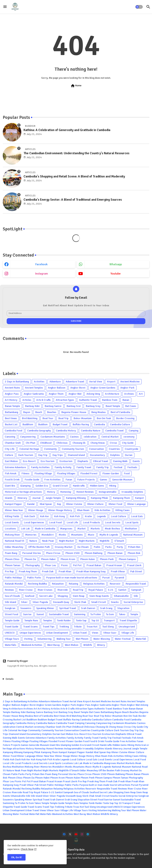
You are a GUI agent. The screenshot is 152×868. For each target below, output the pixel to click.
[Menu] (5, 7)
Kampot (139, 498)
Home (76, 86)
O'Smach (119, 541)
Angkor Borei (78, 388)
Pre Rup (9, 571)
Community (50, 449)
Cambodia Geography (39, 431)
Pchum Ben (134, 547)
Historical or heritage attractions (23, 492)
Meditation (131, 529)
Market (81, 529)
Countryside (132, 449)
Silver (24, 602)
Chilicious (62, 443)
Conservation (96, 449)
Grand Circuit (60, 486)
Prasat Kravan (114, 565)
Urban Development (57, 633)
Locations (10, 529)
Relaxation (58, 584)
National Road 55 (15, 541)
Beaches (52, 412)
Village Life (128, 633)
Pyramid (119, 578)
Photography (33, 565)
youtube (116, 274)
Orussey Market (64, 547)
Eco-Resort (29, 461)
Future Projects (86, 480)
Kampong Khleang (76, 498)
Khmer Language (136, 504)
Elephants (83, 461)
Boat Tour (48, 418)
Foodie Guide (32, 480)
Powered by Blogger (15, 661)
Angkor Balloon (57, 388)
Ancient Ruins (12, 388)
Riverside (63, 590)
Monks (62, 535)
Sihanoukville (121, 596)
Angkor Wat (75, 394)
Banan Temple (12, 406)
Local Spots (132, 522)
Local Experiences (34, 522)
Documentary (97, 455)
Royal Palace (96, 590)
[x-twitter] (70, 834)
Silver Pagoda (40, 602)
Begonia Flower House (74, 412)
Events (136, 461)
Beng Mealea (98, 412)
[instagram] (82, 834)
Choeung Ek (79, 443)
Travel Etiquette (128, 620)
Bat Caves (131, 406)
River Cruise (26, 590)
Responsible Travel (136, 584)
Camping (133, 431)
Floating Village (43, 473)
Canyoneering (28, 437)
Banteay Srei (74, 406)
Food (127, 473)
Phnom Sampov (127, 559)
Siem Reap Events (99, 596)
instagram (42, 274)
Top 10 (95, 620)
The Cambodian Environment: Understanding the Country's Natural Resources (76, 153)
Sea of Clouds (12, 596)
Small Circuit (99, 602)
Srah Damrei (88, 608)
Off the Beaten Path (39, 547)
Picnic (64, 565)
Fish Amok (11, 473)
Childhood (46, 443)
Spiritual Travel (68, 608)
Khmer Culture (95, 504)
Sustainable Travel (59, 614)
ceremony (129, 437)
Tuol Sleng (108, 627)
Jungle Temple (53, 498)
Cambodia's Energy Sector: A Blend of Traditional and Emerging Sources (73, 200)
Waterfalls (11, 645)
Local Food (55, 522)
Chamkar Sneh (13, 443)
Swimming (80, 614)
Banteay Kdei (32, 406)
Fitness (25, 473)
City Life (10, 449)
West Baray (54, 645)
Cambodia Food (14, 431)
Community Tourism (73, 449)
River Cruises (45, 590)
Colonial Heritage (29, 449)
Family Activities (40, 467)
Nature (33, 541)
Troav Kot (92, 627)
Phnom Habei (48, 559)
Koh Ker (45, 516)
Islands (9, 498)
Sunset (40, 614)
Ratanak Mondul (14, 584)
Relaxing (73, 584)
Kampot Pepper (13, 504)
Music (91, 535)
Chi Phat (30, 443)
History (51, 492)
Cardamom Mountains (53, 437)
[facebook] (64, 834)
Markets (95, 529)
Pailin (97, 547)
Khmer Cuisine (74, 504)
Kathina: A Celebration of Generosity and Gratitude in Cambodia (67, 130)
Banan (126, 400)
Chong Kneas (98, 443)
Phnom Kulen (87, 559)
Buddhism (28, 424)
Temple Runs (31, 620)
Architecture (112, 394)
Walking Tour (64, 639)
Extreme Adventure (15, 467)
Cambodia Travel (115, 431)
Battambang (11, 412)
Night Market (66, 541)
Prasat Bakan (94, 565)
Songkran (10, 608)
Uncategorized (127, 627)
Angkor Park (127, 388)
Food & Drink (12, 480)
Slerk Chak (80, 602)
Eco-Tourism (47, 461)
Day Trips (58, 455)
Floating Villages (66, 473)
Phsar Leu (50, 565)
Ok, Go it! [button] (16, 857)
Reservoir (115, 584)
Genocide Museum (122, 480)
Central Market (110, 437)
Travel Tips (49, 627)
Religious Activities (94, 584)
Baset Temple (113, 406)
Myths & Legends (109, 535)
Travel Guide (12, 627)
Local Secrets (113, 522)
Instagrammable (108, 492)
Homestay (66, 492)
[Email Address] (76, 313)
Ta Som (110, 614)
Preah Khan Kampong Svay (91, 571)
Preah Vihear (118, 571)
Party (120, 547)
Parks (108, 547)
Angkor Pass (12, 394)
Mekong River (12, 535)
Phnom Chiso (12, 559)
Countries (114, 449)
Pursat (106, 578)
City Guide (128, 443)
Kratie (88, 516)
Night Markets (87, 541)
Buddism (43, 424)
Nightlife (105, 541)
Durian (129, 455)
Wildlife (88, 645)
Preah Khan (65, 571)
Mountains (77, 535)
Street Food (11, 614)
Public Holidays (13, 578)
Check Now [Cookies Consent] (27, 849)
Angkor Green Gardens (103, 388)
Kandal (31, 504)
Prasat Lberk (134, 565)
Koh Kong (59, 516)
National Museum (133, 535)
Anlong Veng (93, 394)
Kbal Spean (46, 504)
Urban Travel (80, 633)
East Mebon (11, 461)
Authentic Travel (88, 400)
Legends (101, 516)
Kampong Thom (121, 498)
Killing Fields (12, 516)
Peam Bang (11, 553)
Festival (118, 467)
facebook (41, 264)
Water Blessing (102, 639)
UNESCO (10, 633)
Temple (134, 614)
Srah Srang (106, 608)
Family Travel (84, 467)
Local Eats (137, 516)
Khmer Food (115, 504)
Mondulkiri (48, 535)
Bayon (27, 412)
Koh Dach (30, 516)
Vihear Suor (110, 633)
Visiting (28, 639)
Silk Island (10, 602)
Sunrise (27, 614)
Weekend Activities (32, 645)
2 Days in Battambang (17, 382)
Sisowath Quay (61, 602)
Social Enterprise (133, 602)
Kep (59, 504)
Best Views (11, 418)
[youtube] (76, 834)
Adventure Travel (75, 382)
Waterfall (141, 639)
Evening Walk (120, 461)
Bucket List (11, 424)
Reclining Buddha (37, 584)
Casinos (74, 437)
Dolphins (115, 455)
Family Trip (102, 467)
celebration (90, 437)
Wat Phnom (82, 639)
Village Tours (12, 639)
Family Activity (63, 467)
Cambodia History (66, 431)
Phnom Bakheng (93, 553)
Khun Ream (83, 510)
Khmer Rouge (36, 510)
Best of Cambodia (120, 412)
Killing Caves (122, 510)
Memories (31, 535)
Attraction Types (65, 400)
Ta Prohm (96, 614)
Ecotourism (66, 461)
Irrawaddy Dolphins (132, 492)
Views (95, 633)
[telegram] (88, 834)
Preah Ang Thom (28, 571)
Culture (9, 455)
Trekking (64, 627)
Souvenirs (26, 608)
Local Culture (118, 516)
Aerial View (96, 382)
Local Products (91, 522)
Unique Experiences (30, 633)
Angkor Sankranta (34, 394)
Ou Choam (83, 547)
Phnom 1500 (72, 553)
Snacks (115, 602)
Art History (11, 400)
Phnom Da (30, 559)
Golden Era (42, 486)
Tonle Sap (81, 620)
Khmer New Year (14, 510)
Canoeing (10, 437)
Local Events (12, 522)
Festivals (132, 467)
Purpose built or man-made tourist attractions (72, 578)
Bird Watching (30, 418)
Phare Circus (53, 553)
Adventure (55, 382)
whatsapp (116, 264)
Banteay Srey (93, 406)
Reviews (9, 590)
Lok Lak (25, 529)
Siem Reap (79, 596)
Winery (101, 645)
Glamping (25, 486)
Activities (39, 382)
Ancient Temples (34, 388)
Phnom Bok (134, 553)
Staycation (123, 608)
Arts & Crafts (44, 400)
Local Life (72, 522)
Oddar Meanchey (14, 547)
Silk (136, 596)
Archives (129, 394)
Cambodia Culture (120, 424)
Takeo (122, 614)
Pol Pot (77, 565)
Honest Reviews (85, 492)
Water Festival (123, 639)
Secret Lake (46, 596)
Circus (113, 443)
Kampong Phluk (99, 498)
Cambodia (99, 424)
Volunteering (44, 639)
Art (141, 394)
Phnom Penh (107, 559)
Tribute (78, 627)
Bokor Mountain (83, 418)
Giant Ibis (10, 486)
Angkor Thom (56, 394)
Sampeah (136, 590)
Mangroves (66, 529)
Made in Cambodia (45, 529)
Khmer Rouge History (60, 510)
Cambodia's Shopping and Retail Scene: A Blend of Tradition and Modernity (74, 176)
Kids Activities (102, 510)
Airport (111, 382)
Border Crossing (125, 418)
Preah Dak (48, 571)
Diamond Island (76, 455)
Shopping (63, 596)
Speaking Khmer (45, 608)
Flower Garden (111, 473)
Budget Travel (60, 424)
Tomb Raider (64, 620)
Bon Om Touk (104, 418)
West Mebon (72, 645)
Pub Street (136, 571)
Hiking (113, 486)
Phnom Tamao (13, 565)
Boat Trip (63, 418)
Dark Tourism (26, 455)
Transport (109, 620)
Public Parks (34, 578)
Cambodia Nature (91, 431)
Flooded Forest (89, 473)
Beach (39, 412)
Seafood (30, 596)
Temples (48, 620)
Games (103, 480)
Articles (27, 400)
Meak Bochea (112, 529)
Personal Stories (32, 553)
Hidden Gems (97, 486)
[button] (139, 7)
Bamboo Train (110, 400)
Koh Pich (75, 516)
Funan (69, 480)
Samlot (122, 590)
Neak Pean (48, 541)
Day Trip (43, 455)
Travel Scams (31, 627)
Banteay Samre (53, 406)
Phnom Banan (115, 553)
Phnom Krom (68, 559)
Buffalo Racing (81, 424)
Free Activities (52, 480)
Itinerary (22, 498)
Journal (36, 498)
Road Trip (78, 590)
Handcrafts (79, 486)
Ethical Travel (101, 461)
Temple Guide (12, 620)
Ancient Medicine (130, 382)
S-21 (111, 590)
